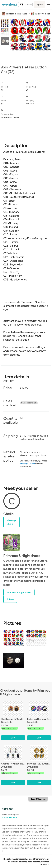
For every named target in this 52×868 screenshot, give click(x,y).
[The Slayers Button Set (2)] (13, 720)
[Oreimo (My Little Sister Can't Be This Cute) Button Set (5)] (13, 765)
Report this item (38, 799)
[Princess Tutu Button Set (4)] (39, 765)
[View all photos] (31, 40)
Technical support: (13, 816)
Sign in (40, 4)
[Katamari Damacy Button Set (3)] (39, 720)
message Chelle (27, 464)
